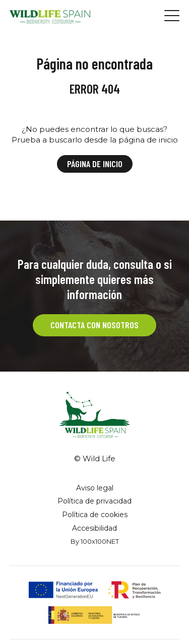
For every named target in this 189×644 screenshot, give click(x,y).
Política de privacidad (94, 501)
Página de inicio (95, 164)
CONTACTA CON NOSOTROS (94, 325)
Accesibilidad (94, 528)
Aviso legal (95, 488)
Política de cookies (95, 515)
